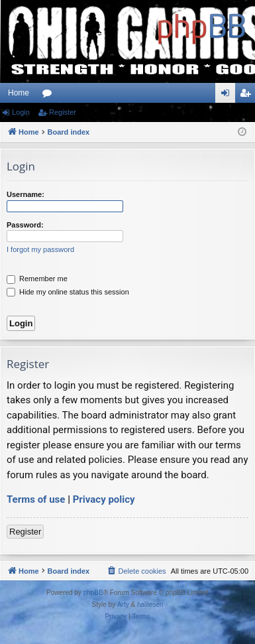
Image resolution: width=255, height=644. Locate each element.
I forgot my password (40, 249)
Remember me (37, 279)
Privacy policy (104, 499)
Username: (25, 194)
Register (63, 112)
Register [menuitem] (248, 96)
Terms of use (36, 499)
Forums (50, 96)
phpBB (93, 593)
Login (21, 112)
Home (19, 93)
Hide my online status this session (68, 292)
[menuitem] (136, 571)
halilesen (150, 605)
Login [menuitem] (228, 96)
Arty (123, 605)
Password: (25, 225)
